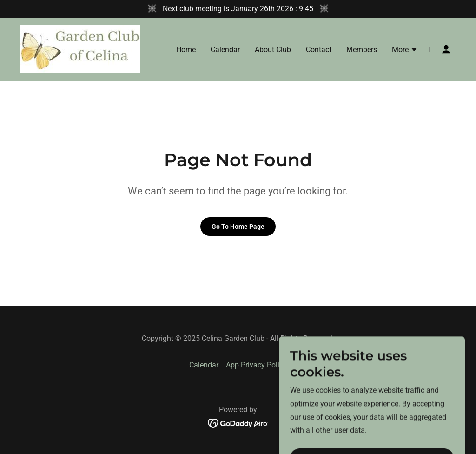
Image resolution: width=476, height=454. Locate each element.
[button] (405, 51)
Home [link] (186, 50)
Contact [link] (319, 50)
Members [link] (362, 50)
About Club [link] (273, 50)
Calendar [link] (225, 50)
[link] (80, 49)
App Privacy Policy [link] (256, 365)
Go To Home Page (238, 227)
